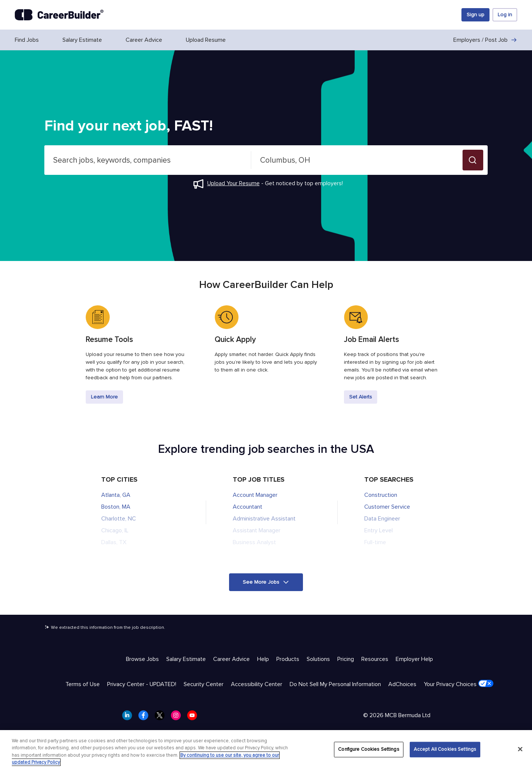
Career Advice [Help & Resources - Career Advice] (231, 659)
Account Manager (255, 495)
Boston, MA (116, 507)
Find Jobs (27, 40)
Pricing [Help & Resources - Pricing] (346, 659)
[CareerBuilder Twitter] (162, 718)
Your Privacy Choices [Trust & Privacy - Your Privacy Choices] (459, 684)
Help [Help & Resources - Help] (263, 659)
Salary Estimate (82, 40)
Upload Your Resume (233, 183)
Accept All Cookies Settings (445, 749)
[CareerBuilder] (59, 15)
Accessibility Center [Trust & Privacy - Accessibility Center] (257, 684)
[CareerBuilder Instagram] (178, 718)
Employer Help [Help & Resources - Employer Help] (414, 659)
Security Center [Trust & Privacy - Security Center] (204, 684)
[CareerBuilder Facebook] (146, 718)
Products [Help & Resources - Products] (288, 659)
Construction (381, 495)
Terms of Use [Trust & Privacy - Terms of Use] (83, 684)
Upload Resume (206, 40)
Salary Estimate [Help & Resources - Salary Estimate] (186, 659)
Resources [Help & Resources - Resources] (375, 659)
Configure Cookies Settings (369, 749)
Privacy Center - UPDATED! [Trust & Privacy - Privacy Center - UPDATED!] (142, 684)
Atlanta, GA (116, 495)
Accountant (248, 507)
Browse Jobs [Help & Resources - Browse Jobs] (142, 659)
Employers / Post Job (485, 40)
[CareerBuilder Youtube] (194, 718)
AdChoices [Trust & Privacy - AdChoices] (402, 684)
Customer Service (387, 507)
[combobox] (148, 160)
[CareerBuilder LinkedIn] (129, 718)
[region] (266, 750)
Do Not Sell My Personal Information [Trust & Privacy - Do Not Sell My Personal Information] (335, 684)
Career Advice (144, 40)
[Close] (520, 749)
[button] (473, 160)
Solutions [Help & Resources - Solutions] (318, 659)
